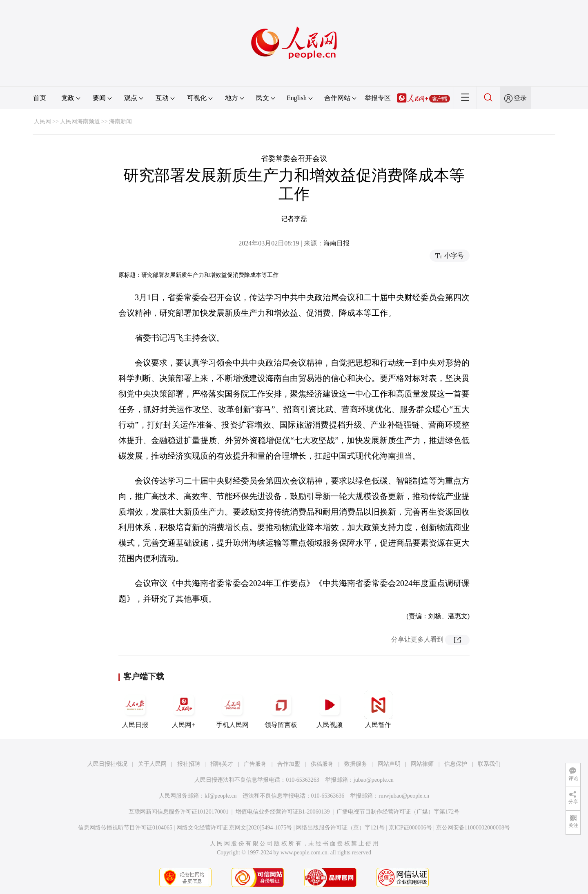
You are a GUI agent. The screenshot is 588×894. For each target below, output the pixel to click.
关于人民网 (152, 764)
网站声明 (389, 764)
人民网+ (184, 709)
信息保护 (456, 764)
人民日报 (135, 709)
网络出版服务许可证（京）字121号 (340, 828)
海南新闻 (120, 122)
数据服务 (356, 764)
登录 (520, 98)
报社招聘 (189, 764)
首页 (40, 98)
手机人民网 (232, 709)
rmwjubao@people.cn (404, 796)
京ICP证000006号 (410, 828)
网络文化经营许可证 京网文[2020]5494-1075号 (234, 828)
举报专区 (378, 98)
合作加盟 (289, 764)
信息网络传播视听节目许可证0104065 (125, 828)
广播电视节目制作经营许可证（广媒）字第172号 (398, 812)
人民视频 (330, 709)
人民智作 (378, 709)
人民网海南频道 (80, 122)
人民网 (42, 122)
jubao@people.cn (374, 780)
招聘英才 (222, 764)
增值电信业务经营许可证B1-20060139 (283, 812)
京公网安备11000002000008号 (473, 828)
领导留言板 (281, 709)
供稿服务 (322, 764)
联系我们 (489, 764)
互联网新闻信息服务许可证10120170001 (179, 812)
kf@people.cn (221, 796)
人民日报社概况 (107, 764)
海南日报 (336, 243)
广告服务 (255, 764)
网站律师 (422, 764)
